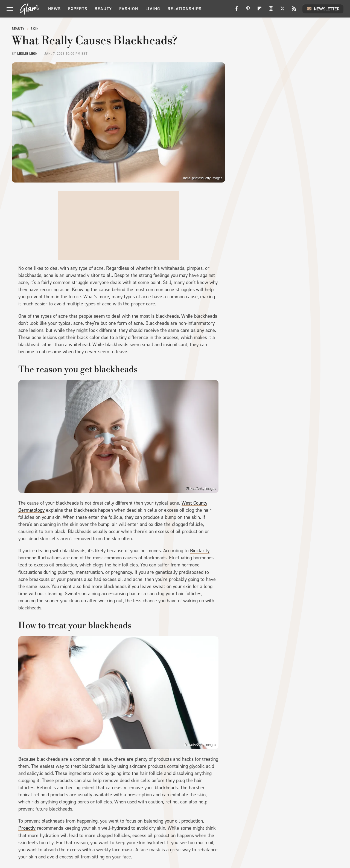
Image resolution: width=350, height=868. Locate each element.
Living (153, 9)
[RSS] (294, 11)
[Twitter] (282, 11)
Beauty (103, 9)
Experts (78, 9)
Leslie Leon (27, 54)
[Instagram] (271, 11)
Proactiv (27, 828)
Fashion (129, 9)
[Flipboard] (259, 11)
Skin (35, 29)
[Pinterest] (248, 11)
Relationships (185, 9)
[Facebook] (237, 11)
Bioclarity (200, 551)
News (54, 9)
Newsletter (323, 9)
